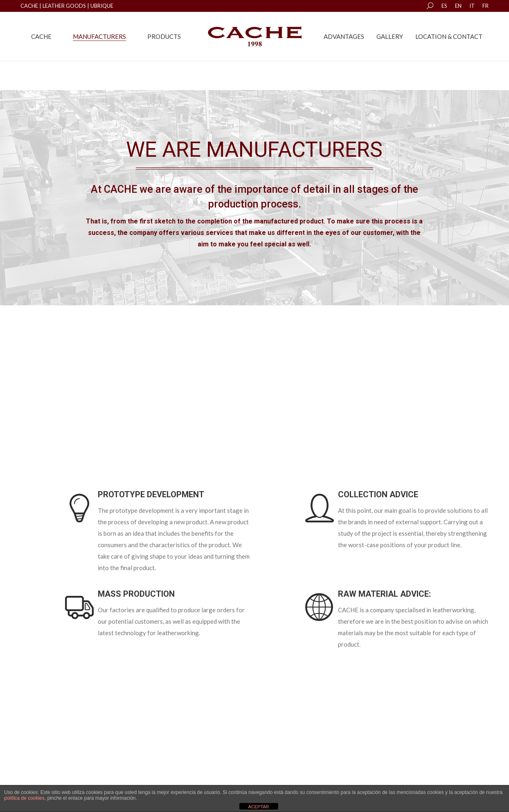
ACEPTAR (258, 807)
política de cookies (24, 798)
